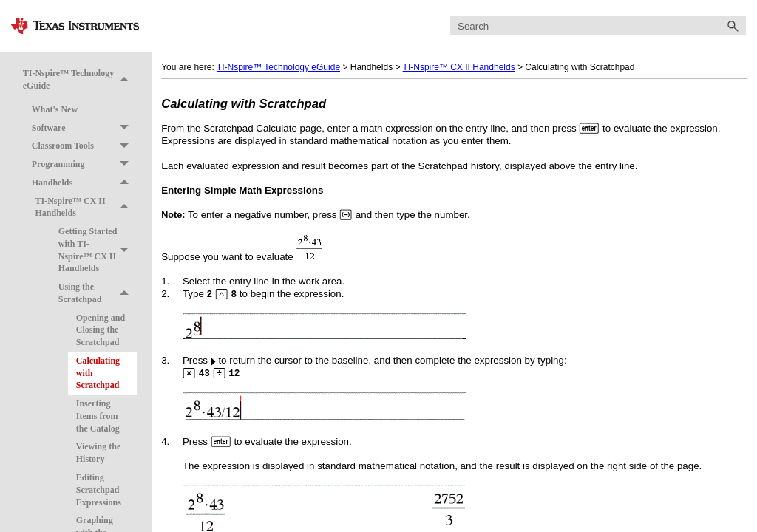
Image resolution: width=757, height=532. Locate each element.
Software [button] (84, 128)
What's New (55, 109)
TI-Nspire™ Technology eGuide (80, 79)
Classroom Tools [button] (84, 146)
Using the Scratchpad (98, 293)
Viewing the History (99, 453)
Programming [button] (84, 164)
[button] (733, 26)
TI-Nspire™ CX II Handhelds (86, 208)
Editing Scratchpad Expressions (99, 490)
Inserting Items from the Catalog (98, 416)
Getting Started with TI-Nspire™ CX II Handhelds (98, 250)
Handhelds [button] (84, 183)
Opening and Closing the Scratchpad (101, 330)
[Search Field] (598, 26)
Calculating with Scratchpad (98, 373)
